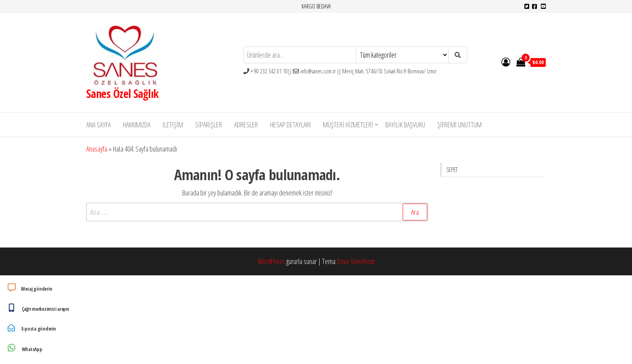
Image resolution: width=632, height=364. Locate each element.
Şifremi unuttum (459, 125)
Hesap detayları (290, 125)
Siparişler (209, 125)
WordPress (271, 261)
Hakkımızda (137, 125)
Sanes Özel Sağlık (122, 94)
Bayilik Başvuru (405, 125)
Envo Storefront (356, 261)
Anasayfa (97, 149)
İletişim (173, 125)
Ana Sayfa (99, 125)
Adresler (246, 125)
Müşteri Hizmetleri (348, 125)
